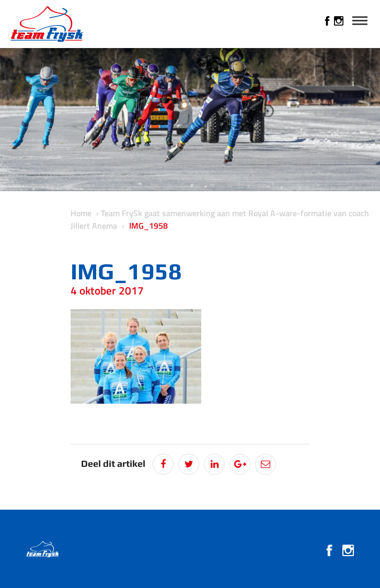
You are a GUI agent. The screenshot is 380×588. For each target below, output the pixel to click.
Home (81, 213)
